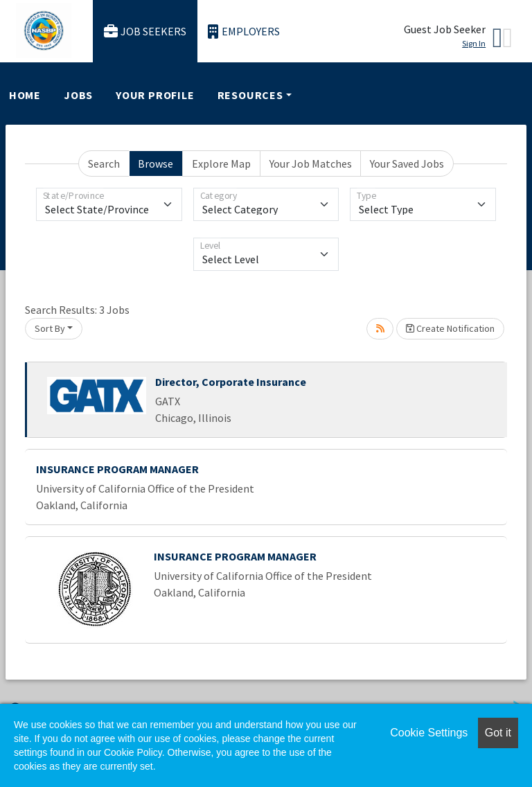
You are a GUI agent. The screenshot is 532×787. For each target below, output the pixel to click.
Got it (498, 733)
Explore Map (221, 163)
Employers (244, 32)
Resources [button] (250, 95)
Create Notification (450, 328)
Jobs (78, 95)
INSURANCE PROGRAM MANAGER (117, 469)
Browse (156, 163)
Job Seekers (145, 32)
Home (25, 95)
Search (104, 163)
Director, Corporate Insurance (231, 382)
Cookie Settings (429, 733)
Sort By (50, 328)
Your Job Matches (311, 163)
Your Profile (155, 95)
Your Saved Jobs (407, 163)
